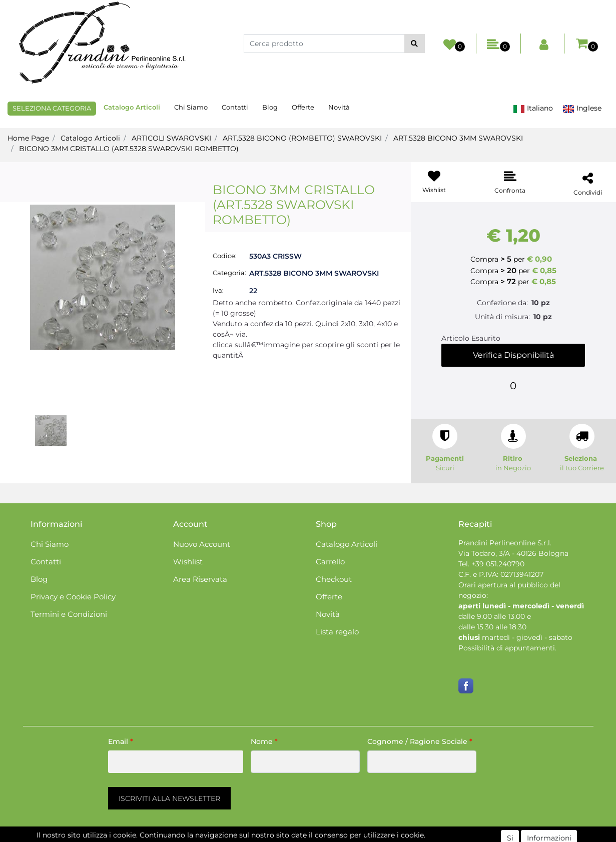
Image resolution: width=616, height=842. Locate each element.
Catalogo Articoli (132, 107)
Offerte (303, 107)
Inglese (582, 108)
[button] (415, 44)
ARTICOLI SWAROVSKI (171, 138)
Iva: (218, 290)
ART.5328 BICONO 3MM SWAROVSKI (458, 138)
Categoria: (229, 273)
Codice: (225, 256)
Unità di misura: (502, 317)
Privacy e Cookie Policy (73, 597)
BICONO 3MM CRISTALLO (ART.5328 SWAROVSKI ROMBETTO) (129, 149)
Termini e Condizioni (69, 614)
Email (121, 741)
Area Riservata (200, 579)
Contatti (235, 107)
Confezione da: (502, 303)
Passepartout (351, 836)
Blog (270, 107)
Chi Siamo (191, 107)
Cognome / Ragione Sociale (420, 741)
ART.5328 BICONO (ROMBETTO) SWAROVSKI (302, 138)
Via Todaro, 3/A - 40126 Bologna (513, 553)
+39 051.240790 (498, 564)
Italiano (533, 108)
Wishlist (188, 562)
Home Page (28, 138)
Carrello (330, 562)
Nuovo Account (202, 544)
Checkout (334, 579)
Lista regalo (337, 632)
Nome (264, 741)
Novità (339, 107)
